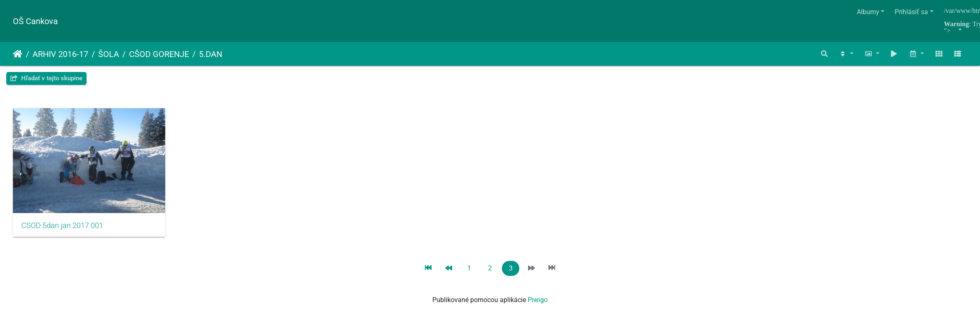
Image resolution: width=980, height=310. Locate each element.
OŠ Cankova (35, 21)
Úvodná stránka (18, 54)
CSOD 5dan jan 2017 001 (62, 230)
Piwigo (538, 304)
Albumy (868, 12)
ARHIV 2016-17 (60, 54)
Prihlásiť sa (911, 12)
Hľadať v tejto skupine (46, 78)
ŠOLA (109, 54)
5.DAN (211, 54)
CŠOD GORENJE (159, 54)
